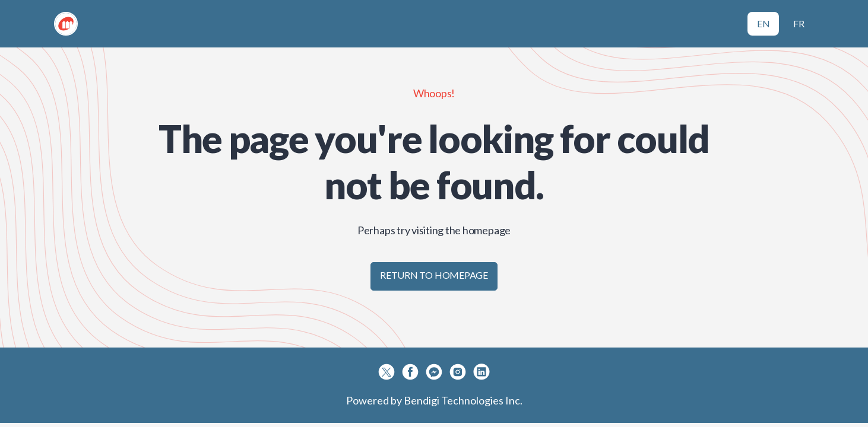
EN (764, 23)
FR (799, 23)
